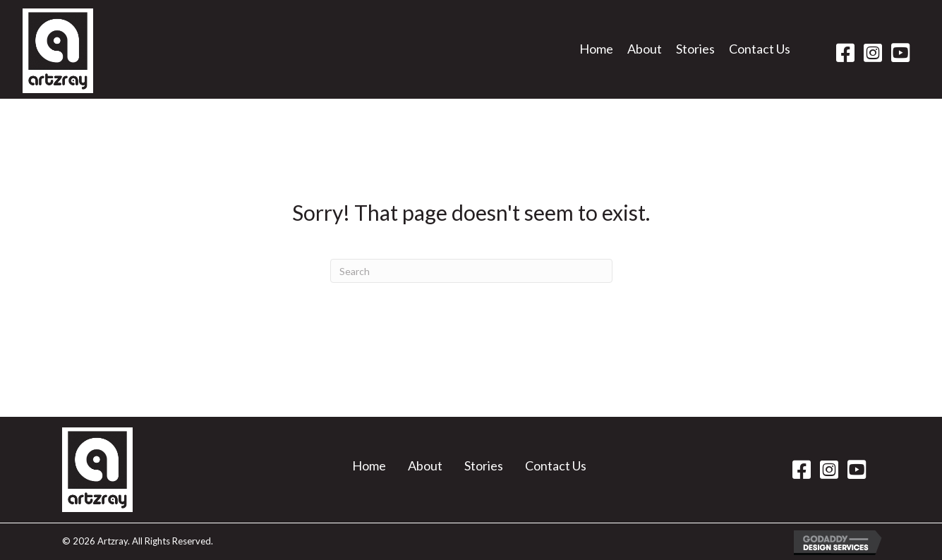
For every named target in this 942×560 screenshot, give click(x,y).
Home (369, 465)
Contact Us (556, 465)
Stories (484, 465)
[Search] (471, 271)
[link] (596, 53)
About (425, 465)
